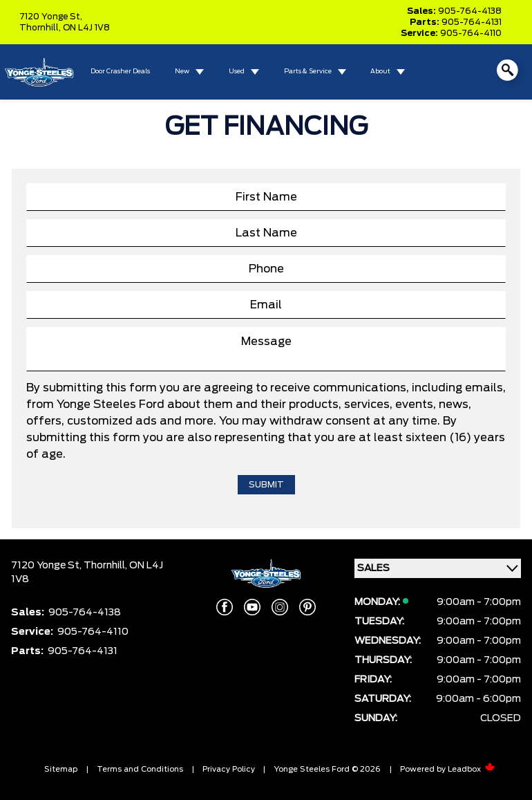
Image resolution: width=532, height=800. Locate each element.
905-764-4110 (471, 33)
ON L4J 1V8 (86, 28)
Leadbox (472, 769)
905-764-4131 (472, 22)
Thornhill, (41, 28)
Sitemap (61, 769)
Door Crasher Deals (120, 72)
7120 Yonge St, (51, 17)
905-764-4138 (470, 11)
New (182, 72)
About (380, 72)
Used (237, 72)
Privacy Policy (229, 769)
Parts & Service (308, 72)
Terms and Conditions (140, 769)
